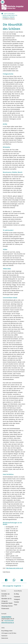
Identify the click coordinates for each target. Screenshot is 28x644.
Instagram (17, 599)
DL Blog (16, 594)
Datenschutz (5, 638)
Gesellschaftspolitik (10, 15)
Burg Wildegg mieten (7, 631)
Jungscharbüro (6, 617)
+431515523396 (9, 621)
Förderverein (5, 609)
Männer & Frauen (9, 17)
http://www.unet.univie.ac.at (14, 568)
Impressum (4, 636)
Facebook (17, 597)
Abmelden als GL (7, 599)
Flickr (16, 605)
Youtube (16, 602)
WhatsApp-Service (7, 606)
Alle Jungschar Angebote (13, 586)
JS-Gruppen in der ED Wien (9, 633)
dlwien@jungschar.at (8, 623)
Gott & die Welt (9, 14)
